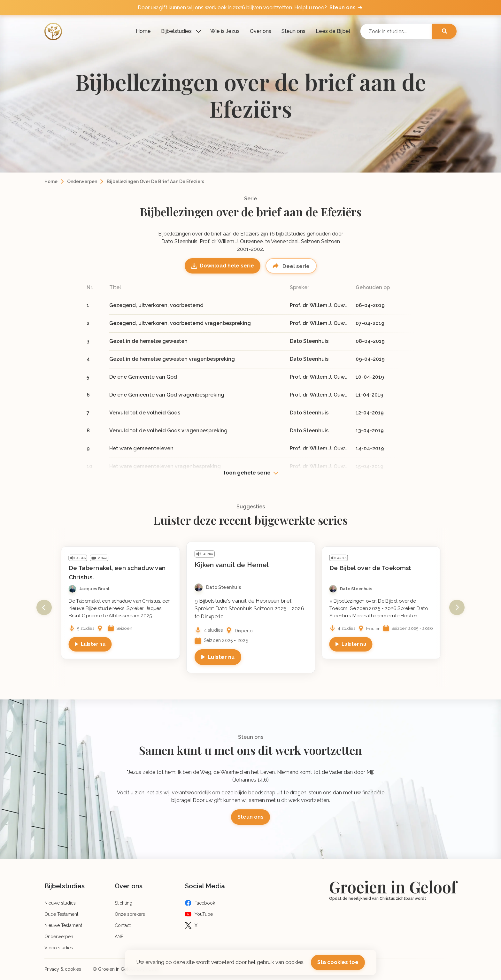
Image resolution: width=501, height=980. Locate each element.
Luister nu (93, 644)
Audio (81, 558)
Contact (123, 925)
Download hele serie (227, 266)
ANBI (120, 937)
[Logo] (53, 31)
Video (102, 558)
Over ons (261, 31)
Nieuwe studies (60, 903)
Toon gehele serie (247, 473)
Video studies (59, 948)
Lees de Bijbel (333, 31)
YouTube (204, 914)
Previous (44, 607)
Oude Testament (61, 914)
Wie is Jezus (225, 31)
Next (457, 607)
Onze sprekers (130, 914)
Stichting (123, 903)
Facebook (205, 903)
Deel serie (295, 266)
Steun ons (293, 31)
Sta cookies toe (338, 962)
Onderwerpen (82, 181)
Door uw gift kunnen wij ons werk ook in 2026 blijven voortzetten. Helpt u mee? (250, 8)
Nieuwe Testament (63, 925)
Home (143, 31)
